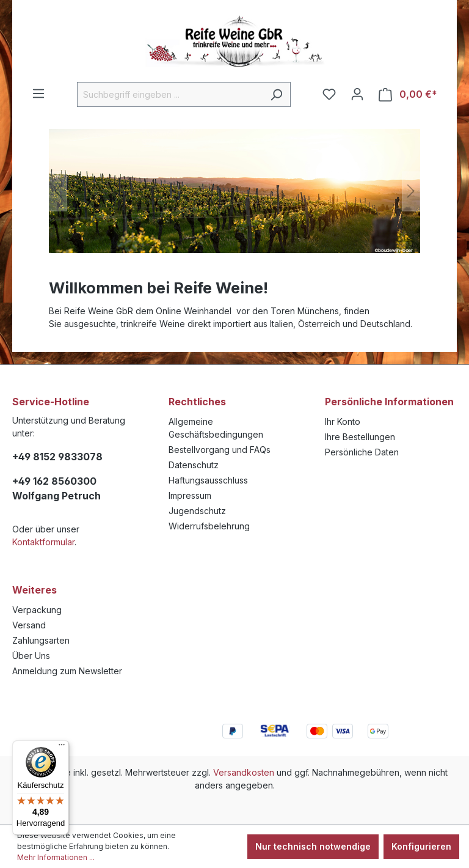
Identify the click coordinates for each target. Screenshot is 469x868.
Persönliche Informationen (389, 402)
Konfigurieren (421, 846)
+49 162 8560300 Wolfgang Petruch (56, 488)
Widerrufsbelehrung (209, 526)
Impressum (190, 495)
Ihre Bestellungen (360, 437)
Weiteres (35, 590)
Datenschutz (194, 465)
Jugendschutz (197, 511)
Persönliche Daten (362, 452)
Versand (29, 625)
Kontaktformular (43, 542)
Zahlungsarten (41, 640)
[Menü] (38, 94)
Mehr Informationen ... (56, 857)
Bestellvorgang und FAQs (220, 450)
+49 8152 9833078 (57, 457)
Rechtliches (197, 402)
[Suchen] (276, 94)
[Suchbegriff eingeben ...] (170, 94)
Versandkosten (244, 772)
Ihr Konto (343, 421)
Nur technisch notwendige (313, 846)
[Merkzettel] (329, 94)
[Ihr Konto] (357, 94)
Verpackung (37, 610)
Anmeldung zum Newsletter (67, 671)
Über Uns (31, 656)
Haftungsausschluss (208, 480)
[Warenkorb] (408, 94)
